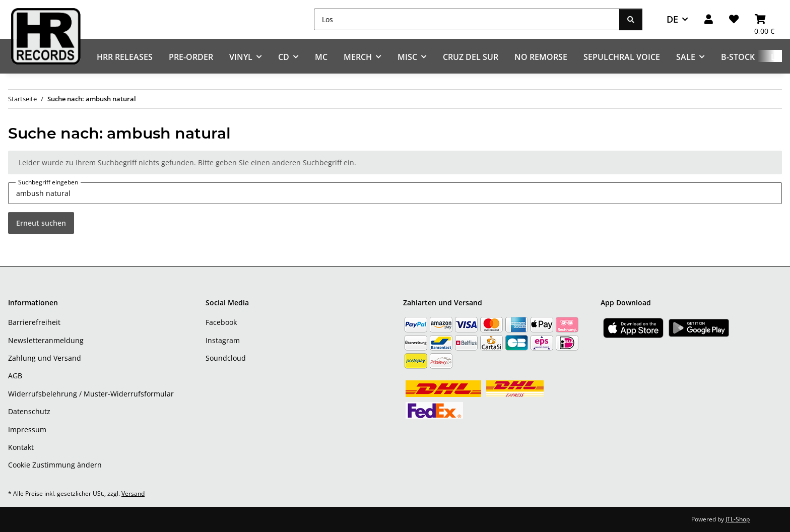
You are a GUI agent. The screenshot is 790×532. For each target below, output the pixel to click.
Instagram (223, 340)
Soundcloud (226, 358)
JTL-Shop (738, 519)
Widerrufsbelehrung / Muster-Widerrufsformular (91, 394)
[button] (709, 19)
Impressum (27, 429)
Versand (133, 493)
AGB (15, 376)
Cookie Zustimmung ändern (55, 465)
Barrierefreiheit (34, 322)
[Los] (467, 19)
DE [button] (672, 19)
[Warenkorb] (764, 19)
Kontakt (21, 447)
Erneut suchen (41, 223)
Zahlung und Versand (45, 358)
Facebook (221, 322)
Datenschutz (29, 411)
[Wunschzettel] (734, 19)
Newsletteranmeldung (46, 340)
